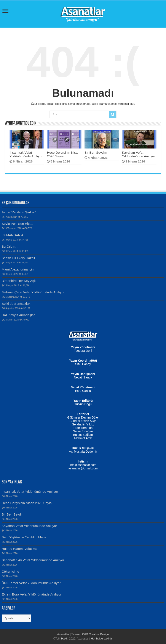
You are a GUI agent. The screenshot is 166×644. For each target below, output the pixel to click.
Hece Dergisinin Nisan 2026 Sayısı (63, 154)
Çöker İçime (10, 571)
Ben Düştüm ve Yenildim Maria (24, 537)
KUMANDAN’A (13, 235)
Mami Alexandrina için (18, 269)
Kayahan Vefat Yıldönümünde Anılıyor (138, 154)
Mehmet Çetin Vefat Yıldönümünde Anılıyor (33, 292)
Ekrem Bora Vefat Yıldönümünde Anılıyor (32, 594)
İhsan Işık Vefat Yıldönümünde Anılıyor (26, 154)
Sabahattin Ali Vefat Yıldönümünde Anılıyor (33, 560)
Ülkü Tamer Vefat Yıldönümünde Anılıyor (31, 583)
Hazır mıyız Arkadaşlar (18, 315)
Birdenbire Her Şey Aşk (19, 281)
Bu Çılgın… (10, 246)
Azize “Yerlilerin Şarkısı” (19, 212)
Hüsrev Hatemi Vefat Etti (20, 549)
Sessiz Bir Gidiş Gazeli (18, 258)
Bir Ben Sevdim (96, 152)
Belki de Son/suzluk (16, 304)
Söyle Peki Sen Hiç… (17, 224)
